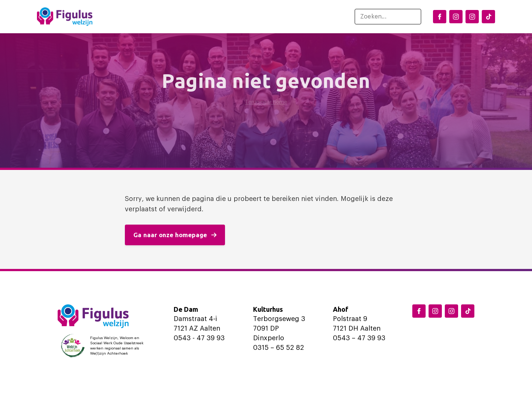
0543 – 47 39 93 (359, 338)
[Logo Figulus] (65, 17)
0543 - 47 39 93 (199, 338)
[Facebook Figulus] (440, 17)
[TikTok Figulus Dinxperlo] (488, 17)
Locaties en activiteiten (176, 17)
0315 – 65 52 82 (279, 348)
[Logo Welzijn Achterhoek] (104, 346)
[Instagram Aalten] (472, 17)
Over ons (310, 17)
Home (120, 17)
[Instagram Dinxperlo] (456, 17)
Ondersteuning (254, 17)
